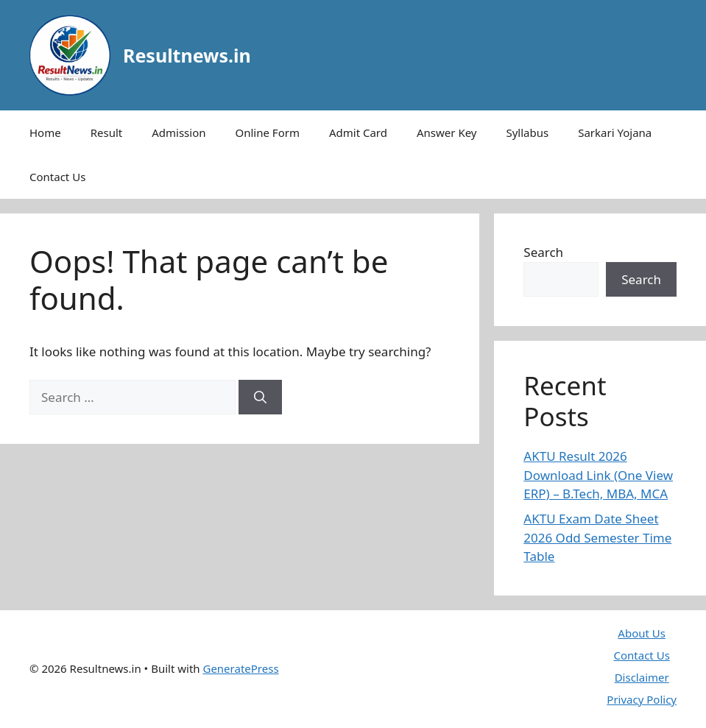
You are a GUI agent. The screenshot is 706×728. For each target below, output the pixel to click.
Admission (179, 132)
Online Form (268, 132)
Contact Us (57, 177)
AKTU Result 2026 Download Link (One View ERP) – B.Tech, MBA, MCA (598, 475)
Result (107, 132)
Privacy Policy (642, 699)
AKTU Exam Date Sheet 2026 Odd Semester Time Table (597, 537)
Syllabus (527, 132)
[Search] (260, 397)
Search (543, 252)
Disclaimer (642, 677)
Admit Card (358, 132)
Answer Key (446, 132)
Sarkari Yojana (615, 132)
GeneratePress (240, 668)
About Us (642, 633)
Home (45, 132)
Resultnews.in (187, 55)
